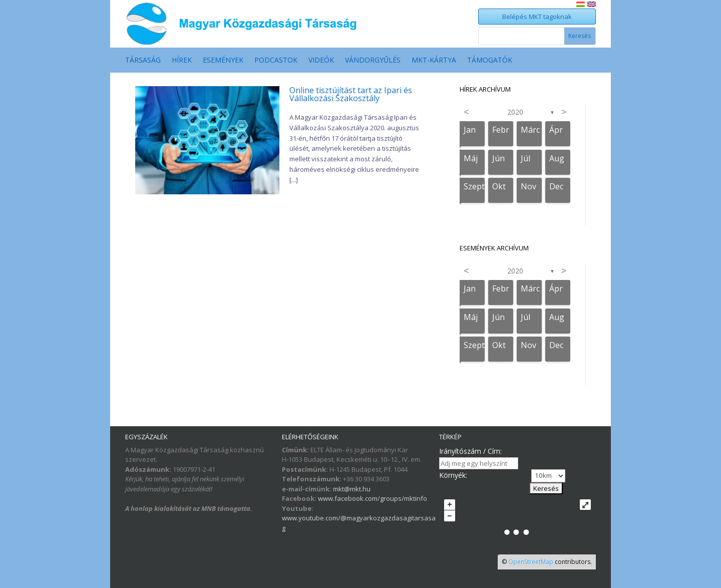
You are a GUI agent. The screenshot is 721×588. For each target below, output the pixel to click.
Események (223, 61)
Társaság (143, 61)
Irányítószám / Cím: (470, 451)
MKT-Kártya (434, 61)
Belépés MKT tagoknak (537, 17)
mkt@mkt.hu (352, 489)
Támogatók (490, 61)
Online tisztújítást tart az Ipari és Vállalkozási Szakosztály (351, 94)
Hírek (182, 61)
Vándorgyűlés (373, 61)
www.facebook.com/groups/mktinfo (373, 498)
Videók (321, 61)
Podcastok (276, 61)
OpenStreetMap (531, 562)
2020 (515, 112)
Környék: (453, 475)
